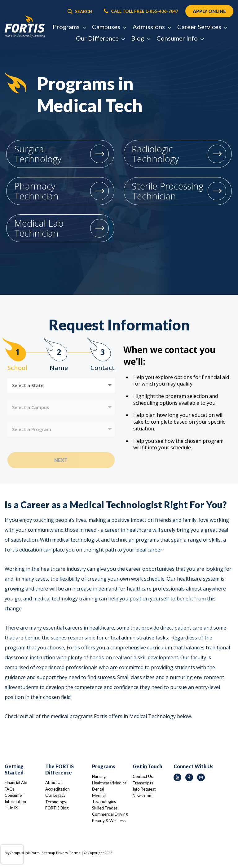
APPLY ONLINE (209, 11)
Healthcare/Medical (110, 783)
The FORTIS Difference (59, 769)
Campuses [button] (109, 27)
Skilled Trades (105, 808)
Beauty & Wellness (109, 821)
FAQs (10, 789)
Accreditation (57, 789)
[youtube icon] (177, 777)
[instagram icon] (201, 777)
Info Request (144, 789)
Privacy (62, 853)
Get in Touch (147, 766)
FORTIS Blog (57, 808)
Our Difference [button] (100, 38)
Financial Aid (16, 783)
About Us (54, 783)
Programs (104, 766)
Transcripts (143, 783)
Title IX (11, 808)
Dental (98, 789)
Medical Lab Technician (39, 228)
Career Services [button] (202, 27)
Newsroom (143, 796)
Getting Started (14, 769)
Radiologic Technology (155, 154)
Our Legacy (55, 795)
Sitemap (48, 853)
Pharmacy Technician (36, 191)
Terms (75, 853)
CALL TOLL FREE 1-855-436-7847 (141, 11)
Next (61, 460)
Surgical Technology (38, 154)
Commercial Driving (110, 814)
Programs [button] (69, 27)
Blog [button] (141, 38)
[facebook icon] (189, 777)
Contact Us (143, 776)
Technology (56, 802)
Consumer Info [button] (180, 38)
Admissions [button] (152, 27)
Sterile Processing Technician (167, 191)
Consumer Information (15, 798)
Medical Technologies (104, 799)
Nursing (99, 776)
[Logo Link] (25, 26)
